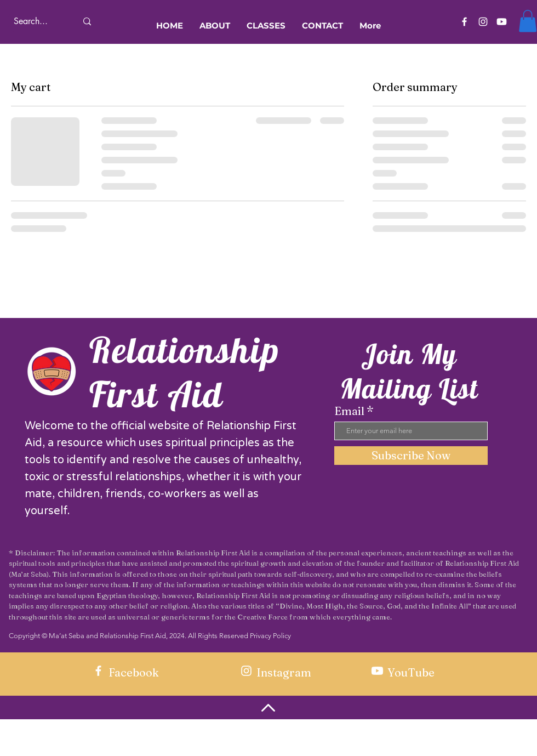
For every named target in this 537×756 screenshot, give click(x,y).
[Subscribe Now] (411, 456)
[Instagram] (483, 22)
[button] (528, 21)
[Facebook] (464, 22)
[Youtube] (502, 22)
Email (349, 411)
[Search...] (37, 22)
